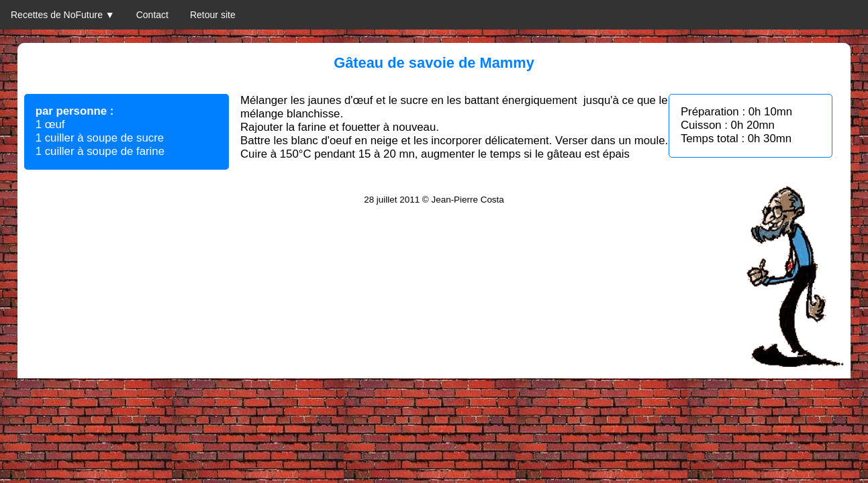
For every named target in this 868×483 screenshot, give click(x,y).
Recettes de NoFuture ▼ (63, 15)
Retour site (213, 15)
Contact (152, 15)
